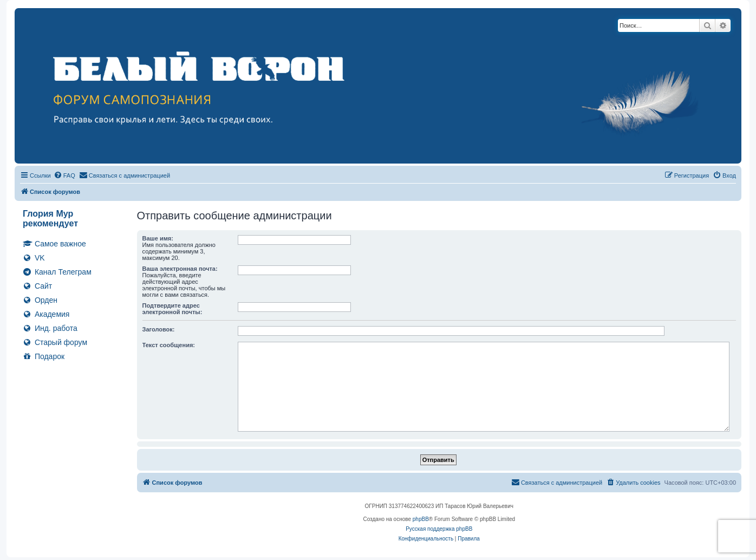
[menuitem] (64, 175)
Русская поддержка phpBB (439, 529)
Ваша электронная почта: (180, 269)
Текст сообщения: (169, 345)
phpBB (421, 519)
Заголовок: (159, 329)
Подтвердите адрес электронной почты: (172, 309)
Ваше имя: (158, 238)
